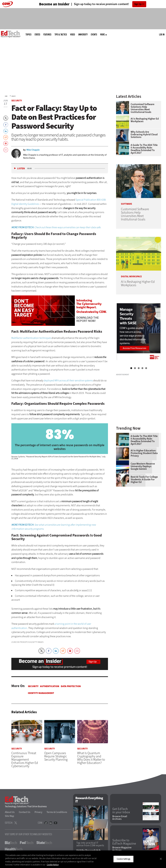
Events (94, 35)
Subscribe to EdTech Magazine (124, 842)
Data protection (71, 686)
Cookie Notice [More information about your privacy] (53, 865)
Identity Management (41, 693)
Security (14, 96)
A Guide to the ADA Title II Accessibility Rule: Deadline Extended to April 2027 (144, 149)
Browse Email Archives (120, 818)
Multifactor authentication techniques (31, 338)
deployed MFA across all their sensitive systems (68, 380)
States (37, 35)
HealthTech (14, 849)
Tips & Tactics (61, 35)
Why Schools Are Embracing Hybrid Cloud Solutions (144, 134)
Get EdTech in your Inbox (121, 811)
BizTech (11, 843)
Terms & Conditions (57, 812)
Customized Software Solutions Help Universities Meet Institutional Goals (142, 108)
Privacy (38, 812)
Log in (162, 34)
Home (6, 96)
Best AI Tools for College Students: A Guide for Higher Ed (144, 479)
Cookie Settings (123, 859)
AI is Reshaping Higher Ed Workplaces (145, 120)
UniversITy (83, 35)
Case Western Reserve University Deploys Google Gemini (143, 466)
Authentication (50, 686)
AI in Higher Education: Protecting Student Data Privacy (144, 453)
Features (47, 35)
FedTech (27, 843)
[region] (83, 859)
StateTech (44, 843)
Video (72, 35)
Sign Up (138, 4)
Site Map (9, 816)
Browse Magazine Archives (122, 849)
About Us (10, 812)
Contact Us (25, 812)
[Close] (161, 859)
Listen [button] (21, 169)
